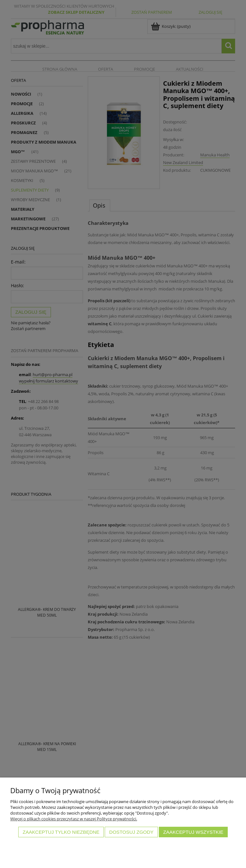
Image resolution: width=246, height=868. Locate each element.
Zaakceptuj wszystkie (193, 832)
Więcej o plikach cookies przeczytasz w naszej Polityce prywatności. (74, 819)
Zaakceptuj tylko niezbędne (61, 832)
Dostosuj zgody (131, 832)
